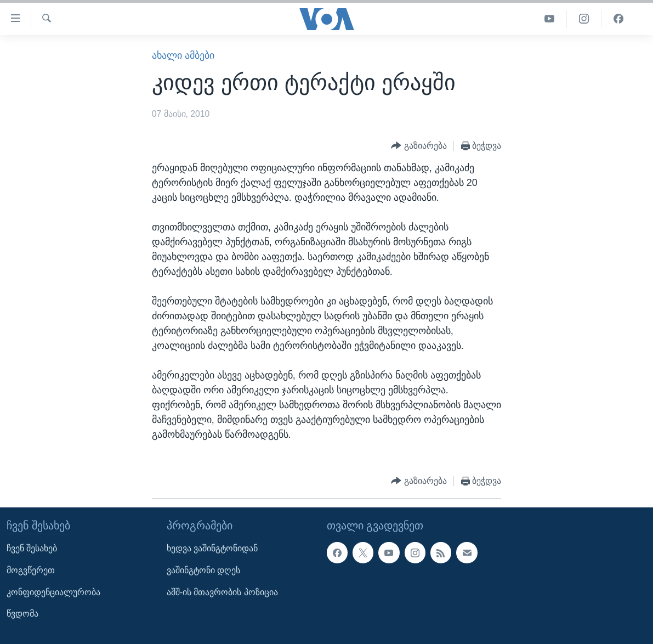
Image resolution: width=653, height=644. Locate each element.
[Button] (419, 146)
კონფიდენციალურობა (53, 592)
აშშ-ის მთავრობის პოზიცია (222, 592)
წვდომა (22, 614)
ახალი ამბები (183, 55)
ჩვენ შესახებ (32, 548)
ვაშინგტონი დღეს (203, 570)
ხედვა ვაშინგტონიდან (212, 548)
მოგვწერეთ (31, 570)
